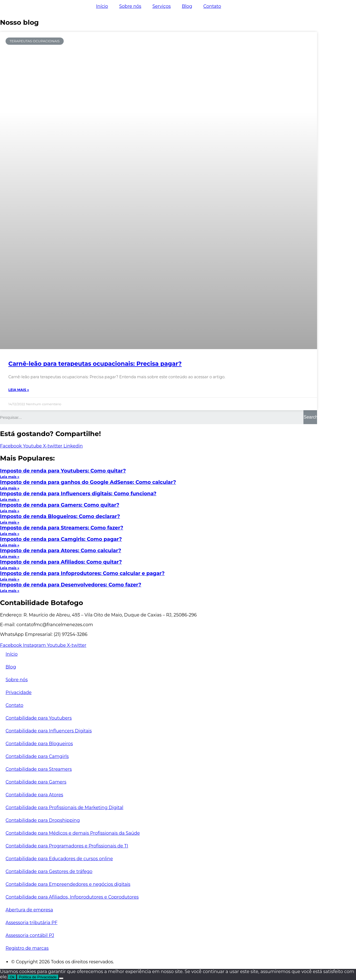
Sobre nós (130, 6)
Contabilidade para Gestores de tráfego (49, 871)
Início (102, 6)
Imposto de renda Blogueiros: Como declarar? (60, 516)
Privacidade (19, 692)
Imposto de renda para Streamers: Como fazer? (62, 528)
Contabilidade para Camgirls (37, 756)
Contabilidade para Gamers (36, 782)
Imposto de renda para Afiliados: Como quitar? (61, 562)
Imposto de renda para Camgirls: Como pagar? (61, 539)
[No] (61, 978)
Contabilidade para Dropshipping (43, 820)
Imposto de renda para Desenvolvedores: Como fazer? (71, 585)
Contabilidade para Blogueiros (39, 744)
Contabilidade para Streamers (39, 769)
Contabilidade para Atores (34, 795)
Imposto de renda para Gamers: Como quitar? (60, 505)
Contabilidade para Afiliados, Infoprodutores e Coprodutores (72, 897)
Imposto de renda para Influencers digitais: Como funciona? (78, 494)
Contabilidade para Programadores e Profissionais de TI (67, 846)
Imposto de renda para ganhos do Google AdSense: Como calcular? (88, 482)
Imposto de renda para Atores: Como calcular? (61, 551)
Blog (187, 6)
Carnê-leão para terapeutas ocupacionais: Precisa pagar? (95, 364)
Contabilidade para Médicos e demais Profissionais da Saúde (73, 833)
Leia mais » (19, 390)
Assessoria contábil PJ (30, 935)
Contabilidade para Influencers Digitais (49, 731)
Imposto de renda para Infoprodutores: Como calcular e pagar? (82, 573)
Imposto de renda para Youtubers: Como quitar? (63, 471)
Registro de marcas (27, 948)
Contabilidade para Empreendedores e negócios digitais (68, 884)
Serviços (162, 6)
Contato (212, 6)
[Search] (310, 417)
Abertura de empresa (29, 910)
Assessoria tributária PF (32, 923)
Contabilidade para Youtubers (39, 718)
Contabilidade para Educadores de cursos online (59, 859)
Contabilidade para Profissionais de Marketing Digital (64, 808)
